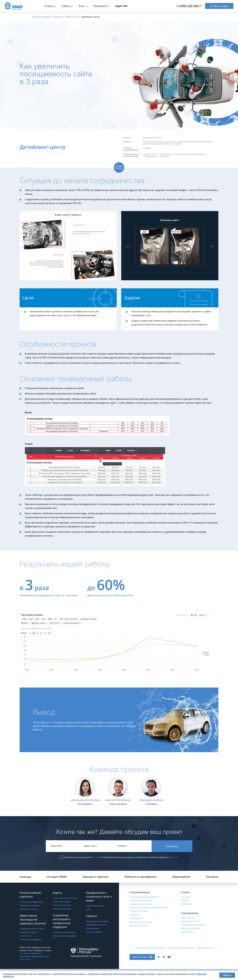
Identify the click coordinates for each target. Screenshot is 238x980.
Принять (227, 975)
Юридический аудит (62, 909)
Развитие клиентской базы (32, 929)
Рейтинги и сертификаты (141, 877)
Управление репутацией (64, 932)
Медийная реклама (95, 906)
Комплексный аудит (62, 905)
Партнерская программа (97, 921)
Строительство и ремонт (141, 900)
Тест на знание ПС (94, 932)
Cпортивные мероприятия (193, 925)
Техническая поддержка (31, 939)
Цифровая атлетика (190, 921)
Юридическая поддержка (65, 936)
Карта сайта (25, 959)
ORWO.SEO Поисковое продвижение (96, 927)
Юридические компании (141, 904)
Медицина (134, 915)
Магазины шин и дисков (141, 922)
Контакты (212, 877)
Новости (185, 900)
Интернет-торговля (139, 911)
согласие (96, 857)
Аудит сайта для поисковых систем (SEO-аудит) (65, 900)
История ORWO (57, 877)
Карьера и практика (96, 877)
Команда (25, 877)
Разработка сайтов (28, 932)
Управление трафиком (30, 905)
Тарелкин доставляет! (191, 928)
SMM (88, 909)
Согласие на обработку (30, 953)
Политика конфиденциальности (34, 956)
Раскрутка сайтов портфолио (181, 948)
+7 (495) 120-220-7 (188, 6)
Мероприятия (181, 877)
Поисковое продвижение (31, 902)
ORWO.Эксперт (188, 918)
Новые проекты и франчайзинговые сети (149, 908)
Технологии (25, 936)
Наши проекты (188, 932)
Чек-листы (186, 897)
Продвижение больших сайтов (150, 948)
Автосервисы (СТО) (138, 925)
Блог (82, 6)
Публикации (187, 904)
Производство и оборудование (144, 897)
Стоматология (136, 918)
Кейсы (66, 6)
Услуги (49, 6)
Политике (173, 857)
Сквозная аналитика (29, 909)
